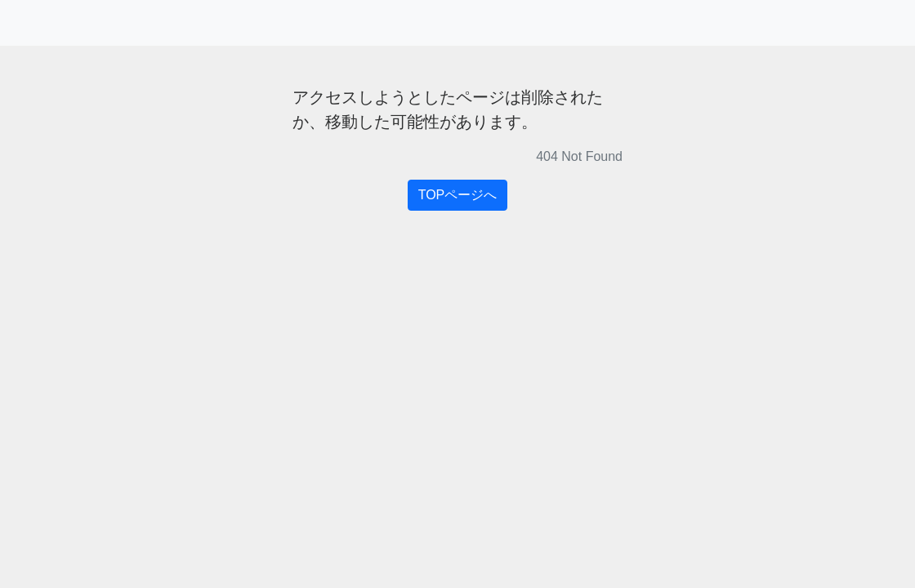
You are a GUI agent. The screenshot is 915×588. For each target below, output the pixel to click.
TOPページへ (458, 195)
